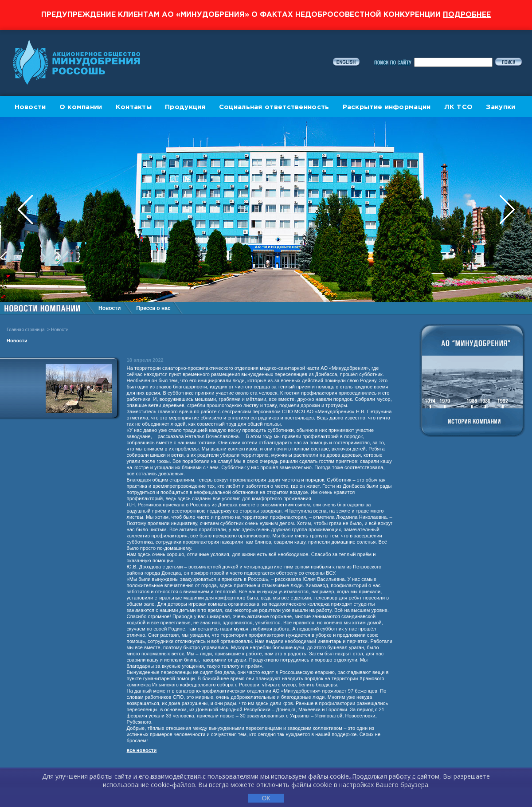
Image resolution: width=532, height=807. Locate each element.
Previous (26, 210)
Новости (30, 107)
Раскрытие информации (387, 107)
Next (507, 210)
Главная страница (26, 330)
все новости (142, 750)
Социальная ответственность (274, 107)
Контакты (134, 107)
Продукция (185, 107)
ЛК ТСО (459, 107)
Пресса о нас (153, 308)
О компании (81, 107)
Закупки (501, 107)
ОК (266, 798)
